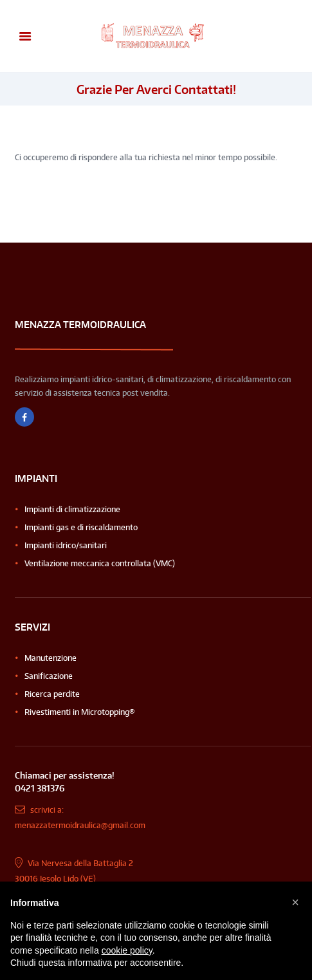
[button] (295, 902)
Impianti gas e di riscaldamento (81, 527)
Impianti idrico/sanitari (66, 545)
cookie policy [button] (127, 950)
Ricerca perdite (52, 694)
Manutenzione (50, 658)
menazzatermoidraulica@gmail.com (80, 825)
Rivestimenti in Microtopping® (80, 712)
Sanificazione (49, 676)
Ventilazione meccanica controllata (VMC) (100, 563)
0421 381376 (40, 788)
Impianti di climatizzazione (72, 509)
